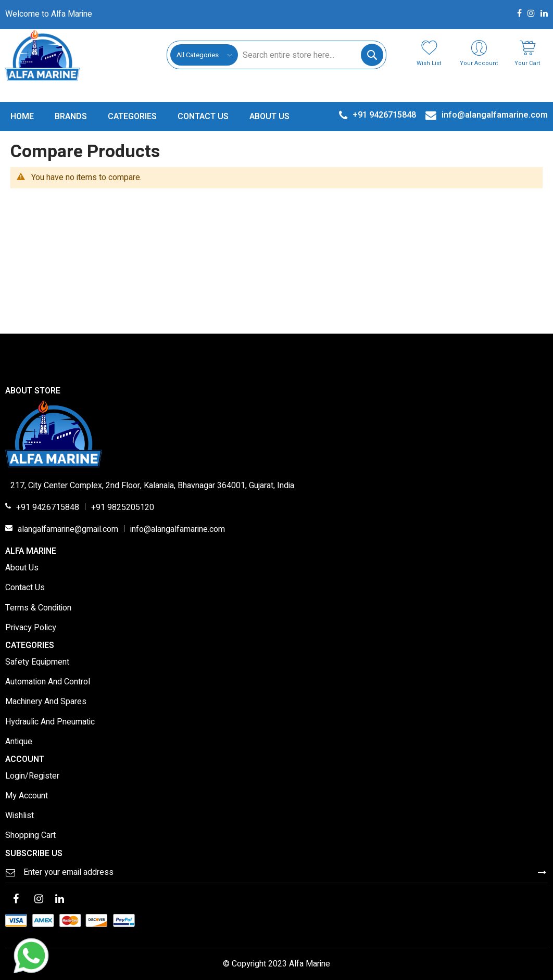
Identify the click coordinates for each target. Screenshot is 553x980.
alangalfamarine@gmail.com (68, 530)
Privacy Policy (31, 628)
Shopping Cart (30, 836)
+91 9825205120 (123, 508)
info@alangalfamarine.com (178, 530)
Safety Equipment (37, 663)
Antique (19, 742)
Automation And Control (48, 682)
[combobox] (311, 55)
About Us (22, 568)
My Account (27, 796)
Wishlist (20, 816)
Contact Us (25, 588)
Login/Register (32, 777)
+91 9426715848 (48, 508)
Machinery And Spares (46, 702)
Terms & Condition (38, 608)
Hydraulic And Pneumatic (50, 722)
